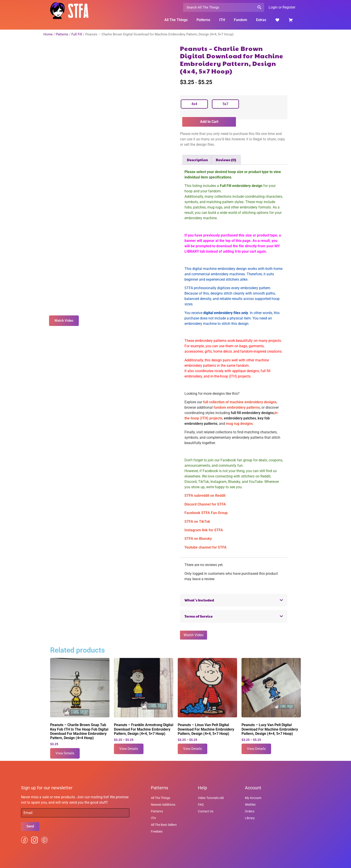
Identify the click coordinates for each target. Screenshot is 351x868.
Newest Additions (163, 805)
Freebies (157, 831)
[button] (234, 600)
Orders (250, 811)
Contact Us (206, 811)
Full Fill (77, 34)
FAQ (201, 805)
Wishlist (250, 805)
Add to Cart (209, 122)
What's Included (199, 600)
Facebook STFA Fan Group (206, 513)
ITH (222, 20)
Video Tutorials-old (211, 798)
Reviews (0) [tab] (226, 160)
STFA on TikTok (197, 522)
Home (48, 34)
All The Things (176, 20)
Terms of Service (199, 616)
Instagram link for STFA (204, 530)
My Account (253, 798)
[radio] (194, 104)
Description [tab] (197, 160)
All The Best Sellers (164, 825)
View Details (65, 753)
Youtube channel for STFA (205, 547)
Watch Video (194, 635)
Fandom (241, 20)
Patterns (203, 20)
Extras (261, 20)
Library (250, 818)
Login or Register (282, 7)
